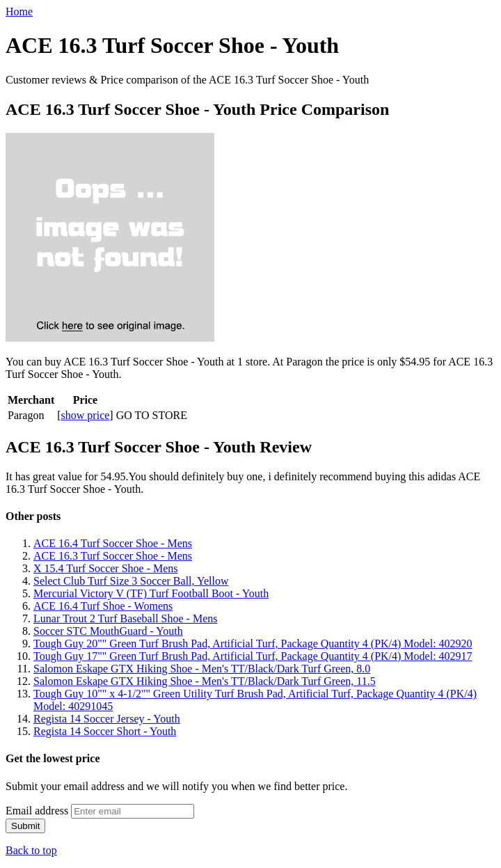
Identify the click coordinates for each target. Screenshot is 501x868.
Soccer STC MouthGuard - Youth (108, 631)
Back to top (31, 850)
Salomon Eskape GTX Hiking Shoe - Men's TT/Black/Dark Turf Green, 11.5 (205, 681)
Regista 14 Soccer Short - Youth (105, 731)
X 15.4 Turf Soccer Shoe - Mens (106, 568)
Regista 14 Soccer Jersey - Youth (107, 719)
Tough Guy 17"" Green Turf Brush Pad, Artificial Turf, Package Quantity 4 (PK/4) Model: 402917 (253, 656)
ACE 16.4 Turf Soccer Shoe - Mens (113, 543)
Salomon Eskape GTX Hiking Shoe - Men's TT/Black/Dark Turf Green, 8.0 (202, 669)
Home (19, 11)
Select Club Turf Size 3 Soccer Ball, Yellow (131, 581)
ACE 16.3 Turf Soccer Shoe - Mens (113, 556)
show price (86, 415)
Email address (37, 811)
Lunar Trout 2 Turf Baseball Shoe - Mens (125, 618)
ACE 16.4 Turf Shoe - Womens (103, 606)
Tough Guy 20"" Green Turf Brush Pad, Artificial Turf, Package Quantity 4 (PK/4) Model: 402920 (253, 644)
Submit (25, 826)
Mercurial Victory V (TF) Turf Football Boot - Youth (151, 593)
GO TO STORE (152, 415)
